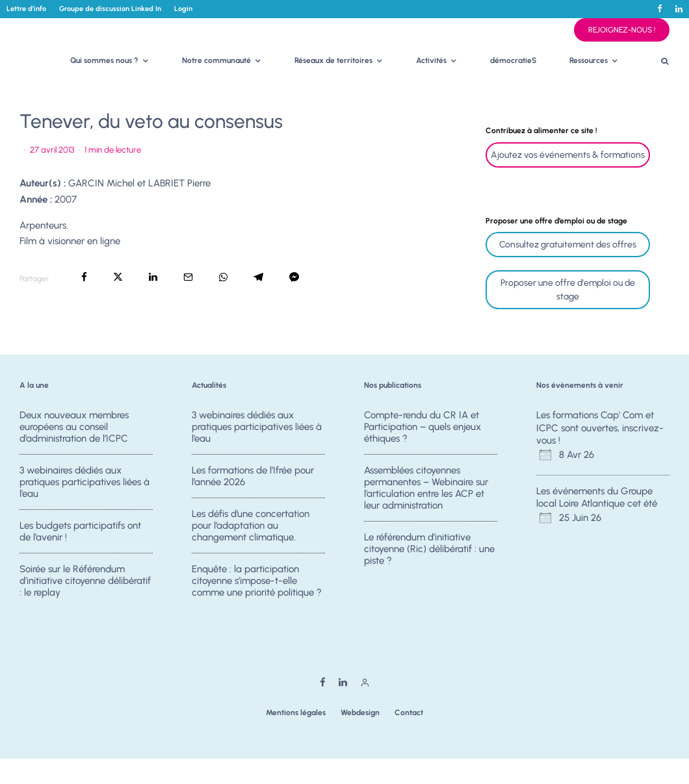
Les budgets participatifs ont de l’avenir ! (80, 531)
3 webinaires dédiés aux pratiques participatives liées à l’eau (84, 482)
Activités (431, 60)
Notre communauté (216, 60)
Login (183, 9)
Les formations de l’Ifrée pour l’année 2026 (253, 476)
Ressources (589, 60)
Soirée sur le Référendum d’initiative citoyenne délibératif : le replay (85, 581)
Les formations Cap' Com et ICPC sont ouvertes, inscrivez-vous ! (600, 428)
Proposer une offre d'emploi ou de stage (568, 290)
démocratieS (513, 60)
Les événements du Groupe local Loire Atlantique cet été (597, 498)
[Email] (188, 277)
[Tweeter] (118, 277)
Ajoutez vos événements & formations (568, 155)
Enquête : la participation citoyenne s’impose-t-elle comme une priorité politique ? (257, 581)
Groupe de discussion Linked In (110, 9)
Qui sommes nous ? (104, 60)
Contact (409, 713)
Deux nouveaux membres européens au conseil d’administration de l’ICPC (74, 427)
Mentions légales (296, 713)
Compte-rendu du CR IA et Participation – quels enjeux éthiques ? (422, 427)
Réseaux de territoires (333, 60)
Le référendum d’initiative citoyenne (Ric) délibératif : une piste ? (429, 549)
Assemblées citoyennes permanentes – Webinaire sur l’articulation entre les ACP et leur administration (426, 488)
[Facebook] (660, 9)
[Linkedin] (679, 9)
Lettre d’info (26, 9)
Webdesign (360, 713)
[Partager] (84, 277)
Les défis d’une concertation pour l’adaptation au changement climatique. (251, 525)
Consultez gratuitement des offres (568, 245)
